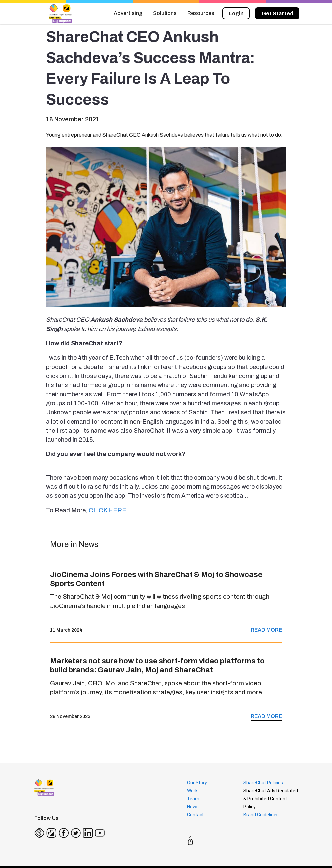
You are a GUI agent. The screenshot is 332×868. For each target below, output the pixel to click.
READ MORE (266, 630)
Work (192, 791)
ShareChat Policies (263, 783)
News (193, 807)
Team (193, 799)
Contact (195, 815)
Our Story (197, 783)
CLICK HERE (107, 510)
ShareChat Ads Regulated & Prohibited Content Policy (271, 799)
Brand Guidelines (261, 815)
